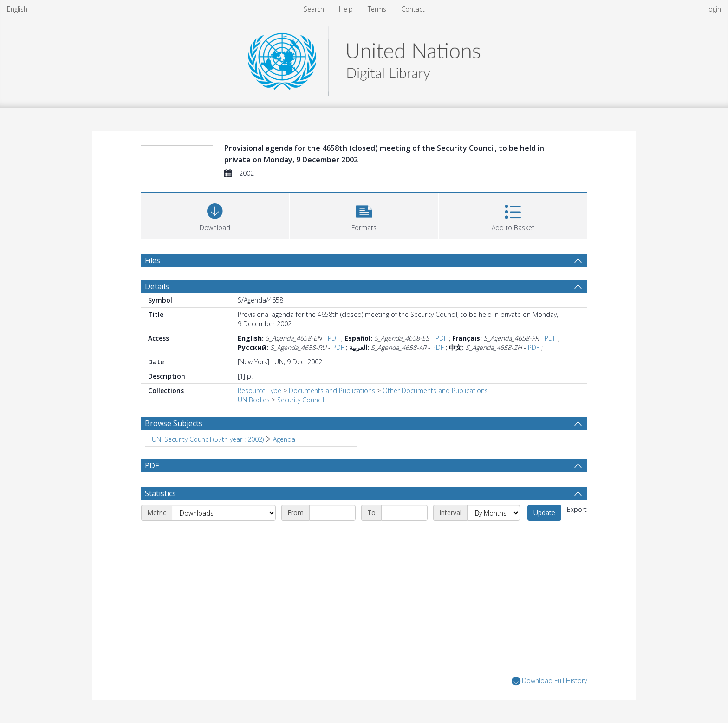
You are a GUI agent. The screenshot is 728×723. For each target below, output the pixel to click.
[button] (364, 215)
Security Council (301, 400)
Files (153, 260)
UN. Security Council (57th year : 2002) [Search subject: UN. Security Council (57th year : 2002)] (208, 439)
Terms (377, 9)
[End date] (404, 513)
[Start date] (332, 513)
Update (544, 513)
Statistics (160, 493)
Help (346, 9)
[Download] (215, 215)
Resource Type (260, 391)
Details (157, 286)
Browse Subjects (174, 423)
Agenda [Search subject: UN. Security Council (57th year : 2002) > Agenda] (284, 439)
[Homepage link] (364, 59)
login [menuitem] (714, 9)
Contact (413, 9)
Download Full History (549, 681)
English (17, 9)
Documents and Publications (332, 391)
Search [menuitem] (314, 9)
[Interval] (494, 513)
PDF (334, 338)
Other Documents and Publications (435, 391)
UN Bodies (254, 400)
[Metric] (224, 513)
